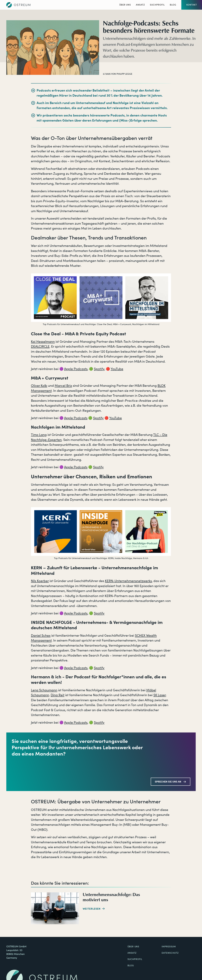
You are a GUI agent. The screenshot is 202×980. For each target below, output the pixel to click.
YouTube (117, 369)
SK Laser (160, 695)
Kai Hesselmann (43, 342)
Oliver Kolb (39, 386)
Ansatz (140, 5)
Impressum (169, 947)
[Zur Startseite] (18, 5)
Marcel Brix (63, 386)
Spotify (99, 369)
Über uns (133, 947)
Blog (173, 5)
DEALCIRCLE (40, 346)
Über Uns (125, 5)
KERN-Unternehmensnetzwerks (128, 581)
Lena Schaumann (44, 690)
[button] (192, 5)
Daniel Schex (41, 635)
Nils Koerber (40, 581)
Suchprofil (157, 5)
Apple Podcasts (76, 369)
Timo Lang (39, 435)
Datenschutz (170, 953)
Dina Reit (58, 695)
